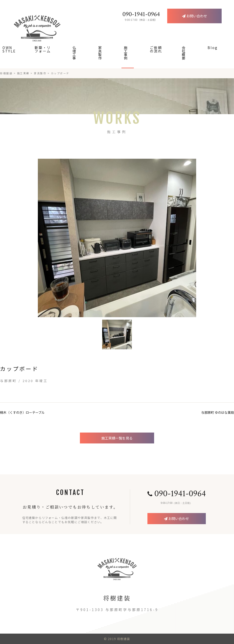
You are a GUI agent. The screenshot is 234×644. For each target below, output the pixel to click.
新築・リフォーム (43, 49)
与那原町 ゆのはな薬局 (218, 412)
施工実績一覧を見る (117, 438)
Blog (213, 48)
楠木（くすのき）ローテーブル (22, 412)
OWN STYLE (9, 49)
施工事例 (126, 53)
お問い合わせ (176, 518)
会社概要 (184, 53)
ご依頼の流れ (156, 49)
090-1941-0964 (177, 494)
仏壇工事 (75, 53)
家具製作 (100, 53)
